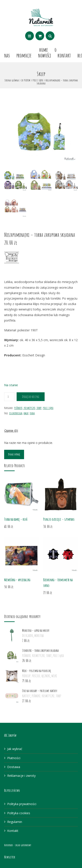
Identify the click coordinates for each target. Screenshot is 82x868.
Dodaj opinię (14, 454)
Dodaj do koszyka (31, 397)
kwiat (26, 413)
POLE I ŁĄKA (38, 80)
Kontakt (64, 55)
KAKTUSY (26, 696)
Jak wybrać (15, 749)
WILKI (54, 676)
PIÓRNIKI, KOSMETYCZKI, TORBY (28, 408)
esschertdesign (16, 413)
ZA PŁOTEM (26, 80)
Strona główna (12, 80)
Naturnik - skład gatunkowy (18, 845)
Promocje (24, 55)
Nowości (44, 55)
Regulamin (15, 822)
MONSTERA (39, 636)
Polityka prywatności (22, 804)
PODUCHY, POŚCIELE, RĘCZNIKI (36, 676)
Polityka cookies (19, 813)
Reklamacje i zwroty (21, 776)
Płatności (14, 758)
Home (44, 50)
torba (32, 413)
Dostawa (14, 767)
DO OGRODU (28, 636)
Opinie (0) (11, 431)
